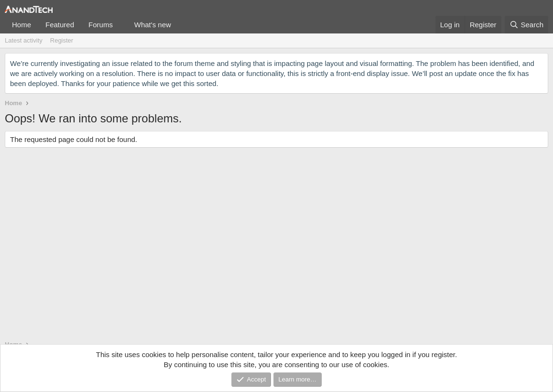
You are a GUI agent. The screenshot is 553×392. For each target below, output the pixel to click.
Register (62, 40)
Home (22, 25)
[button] (120, 25)
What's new (153, 25)
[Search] (526, 25)
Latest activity (24, 40)
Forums (101, 25)
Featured (60, 25)
